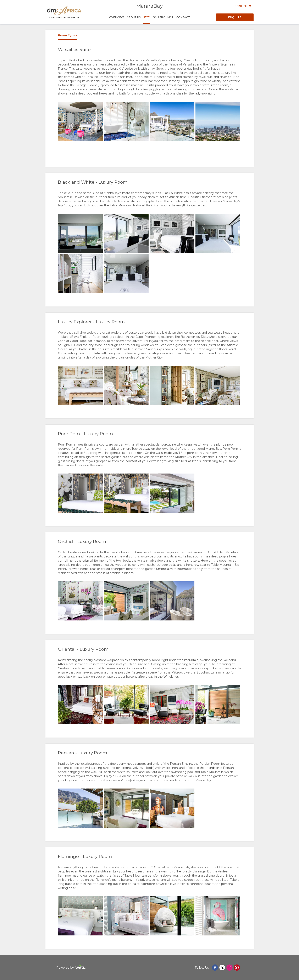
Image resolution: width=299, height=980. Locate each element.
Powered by (71, 968)
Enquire (235, 17)
